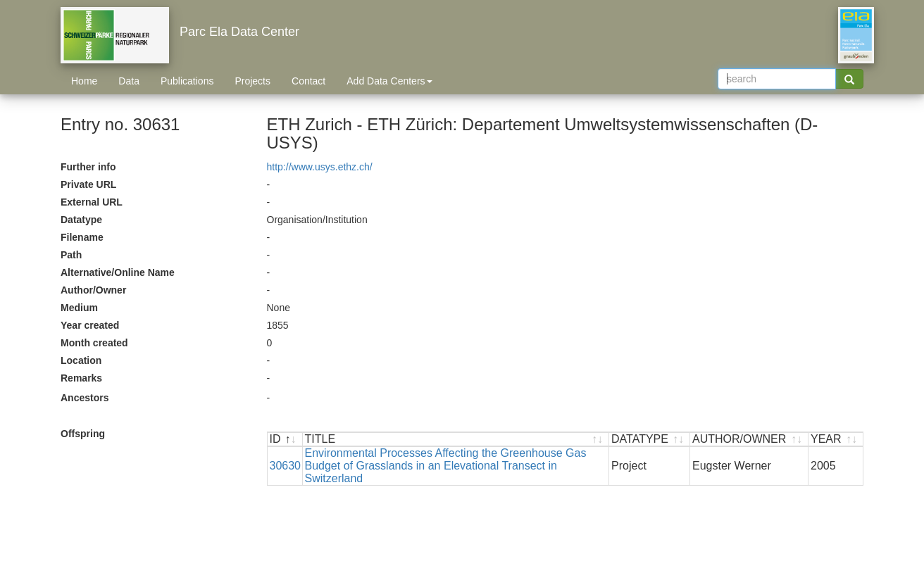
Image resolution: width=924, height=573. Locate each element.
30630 (286, 466)
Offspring (83, 434)
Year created (90, 325)
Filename (82, 237)
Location (81, 360)
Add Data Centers (389, 81)
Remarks (81, 378)
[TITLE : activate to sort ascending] (456, 440)
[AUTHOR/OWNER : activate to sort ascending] (749, 440)
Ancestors (85, 398)
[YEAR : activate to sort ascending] (836, 440)
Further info (88, 167)
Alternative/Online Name (118, 272)
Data (129, 81)
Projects (252, 81)
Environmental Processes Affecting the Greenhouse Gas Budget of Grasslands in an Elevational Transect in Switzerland (446, 466)
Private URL (88, 184)
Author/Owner (93, 290)
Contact (308, 81)
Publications (187, 81)
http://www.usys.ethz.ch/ (320, 167)
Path (71, 255)
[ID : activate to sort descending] (285, 440)
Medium (79, 308)
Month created (94, 343)
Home (84, 81)
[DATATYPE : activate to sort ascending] (650, 440)
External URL (92, 202)
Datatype (81, 220)
